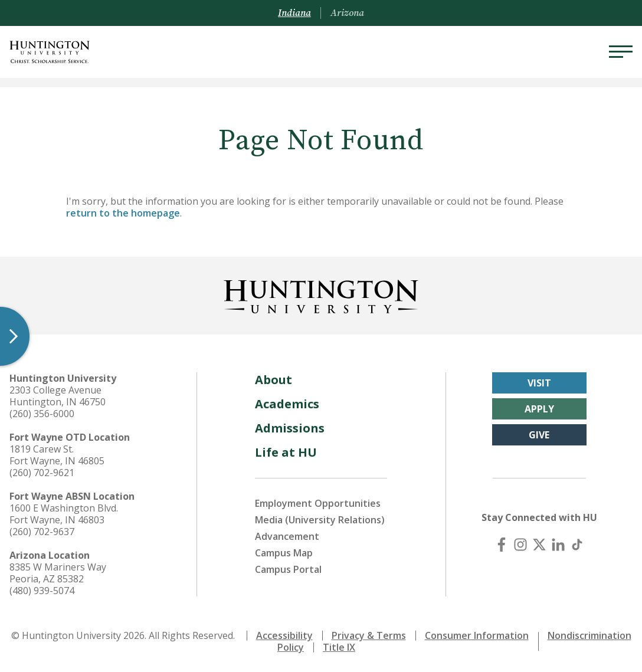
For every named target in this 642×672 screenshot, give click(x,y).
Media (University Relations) (320, 520)
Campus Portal (288, 569)
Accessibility (284, 635)
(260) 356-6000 (42, 414)
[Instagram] (520, 545)
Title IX (339, 647)
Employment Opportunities (318, 503)
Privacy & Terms (369, 635)
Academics (287, 404)
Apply (539, 409)
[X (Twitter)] (539, 545)
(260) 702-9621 (42, 473)
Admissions (290, 428)
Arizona (347, 13)
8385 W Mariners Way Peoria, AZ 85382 (58, 573)
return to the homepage (123, 213)
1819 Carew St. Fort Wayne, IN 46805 (57, 455)
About (273, 380)
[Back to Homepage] (321, 294)
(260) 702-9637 (42, 532)
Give (539, 435)
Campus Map (284, 553)
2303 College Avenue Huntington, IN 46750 (58, 396)
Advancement (287, 536)
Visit (539, 383)
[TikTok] (577, 545)
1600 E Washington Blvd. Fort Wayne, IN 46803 (64, 514)
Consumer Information (477, 635)
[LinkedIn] (558, 545)
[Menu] (621, 52)
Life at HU (286, 452)
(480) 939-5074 (42, 591)
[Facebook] (502, 545)
